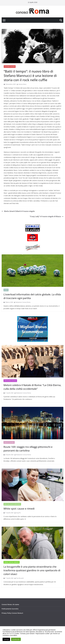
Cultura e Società (10, 67)
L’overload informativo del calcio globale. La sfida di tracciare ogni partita (32, 296)
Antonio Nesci (22, 84)
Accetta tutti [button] (16, 639)
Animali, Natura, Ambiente (12, 562)
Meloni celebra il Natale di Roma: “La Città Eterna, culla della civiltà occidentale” (32, 387)
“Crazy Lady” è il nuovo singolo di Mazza (47, 216)
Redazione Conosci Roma (23, 302)
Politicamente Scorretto (10, 609)
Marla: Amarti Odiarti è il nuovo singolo (18, 211)
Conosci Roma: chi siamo (10, 604)
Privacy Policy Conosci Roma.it (12, 613)
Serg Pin (18, 513)
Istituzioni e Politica (10, 381)
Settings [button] (6, 639)
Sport (6, 290)
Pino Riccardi (20, 578)
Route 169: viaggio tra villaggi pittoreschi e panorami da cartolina (28, 449)
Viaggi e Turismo (9, 442)
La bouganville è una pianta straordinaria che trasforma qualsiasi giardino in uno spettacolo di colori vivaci (32, 570)
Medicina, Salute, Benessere (12, 504)
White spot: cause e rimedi (19, 509)
